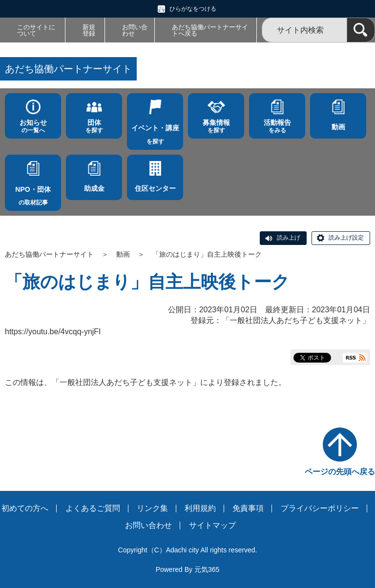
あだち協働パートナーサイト (49, 254)
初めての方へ (25, 508)
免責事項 (248, 508)
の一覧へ (33, 126)
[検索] (361, 30)
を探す (94, 126)
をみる (277, 126)
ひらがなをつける (193, 9)
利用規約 (200, 508)
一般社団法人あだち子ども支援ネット (296, 320)
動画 (123, 254)
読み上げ (289, 238)
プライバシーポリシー (320, 508)
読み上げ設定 (346, 238)
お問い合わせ (135, 30)
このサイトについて (36, 30)
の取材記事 (33, 193)
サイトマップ (212, 525)
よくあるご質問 (93, 508)
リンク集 (152, 508)
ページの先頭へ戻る (340, 472)
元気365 (207, 569)
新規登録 (89, 30)
